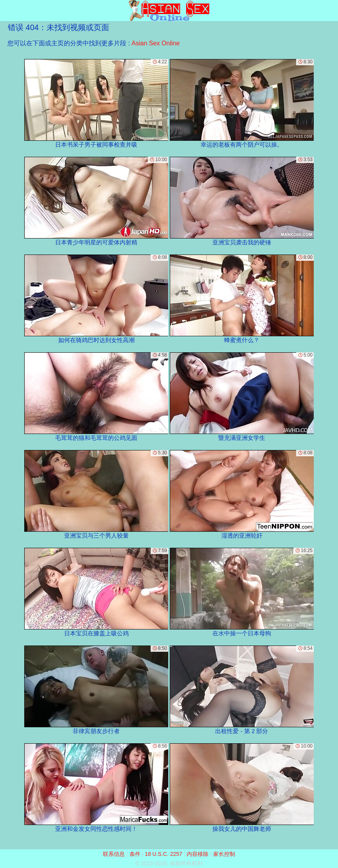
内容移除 (198, 854)
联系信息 (114, 854)
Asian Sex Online (156, 43)
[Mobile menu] (7, 11)
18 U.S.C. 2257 (164, 854)
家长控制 (224, 854)
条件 (135, 854)
